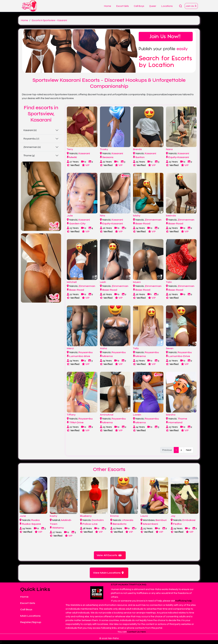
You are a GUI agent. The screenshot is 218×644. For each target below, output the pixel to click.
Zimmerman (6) (32, 147)
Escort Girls (122, 6)
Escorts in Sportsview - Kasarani (49, 20)
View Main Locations (108, 573)
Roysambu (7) (31, 139)
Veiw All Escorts (109, 555)
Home (107, 6)
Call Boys (139, 6)
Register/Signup (31, 622)
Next (189, 450)
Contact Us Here (136, 632)
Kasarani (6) (30, 130)
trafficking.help (184, 601)
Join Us (191, 6)
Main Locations (30, 616)
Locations (167, 6)
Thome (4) (29, 155)
